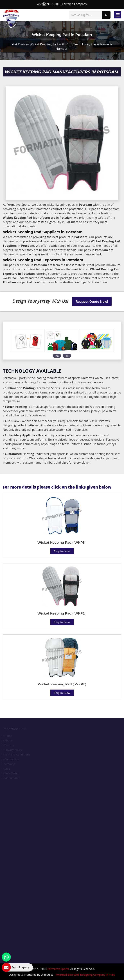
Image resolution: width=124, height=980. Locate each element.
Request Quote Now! (92, 301)
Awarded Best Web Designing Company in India (85, 975)
